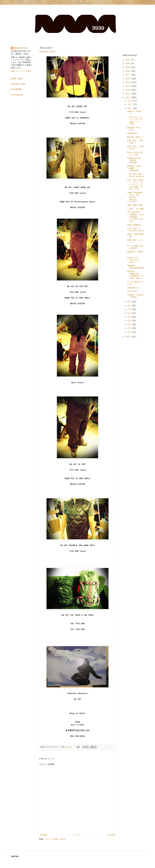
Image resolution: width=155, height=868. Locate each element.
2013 (128, 90)
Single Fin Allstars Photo (133, 260)
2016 (128, 79)
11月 (130, 105)
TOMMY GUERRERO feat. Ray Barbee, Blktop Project (135, 197)
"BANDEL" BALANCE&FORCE (136, 267)
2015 (128, 83)
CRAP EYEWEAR (134, 225)
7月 (130, 309)
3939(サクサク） (21, 48)
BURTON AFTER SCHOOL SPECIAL (134, 161)
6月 (130, 313)
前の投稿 (111, 835)
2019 (128, 68)
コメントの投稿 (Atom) (55, 839)
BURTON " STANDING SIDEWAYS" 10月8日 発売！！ (135, 275)
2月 (130, 328)
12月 (130, 101)
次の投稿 (44, 835)
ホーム (77, 835)
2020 (128, 64)
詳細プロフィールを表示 (21, 71)
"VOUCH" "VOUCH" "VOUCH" (135, 296)
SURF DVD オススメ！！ (135, 241)
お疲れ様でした (134, 288)
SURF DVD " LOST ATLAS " (135, 148)
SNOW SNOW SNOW (135, 205)
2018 (128, 71)
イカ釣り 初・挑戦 (135, 209)
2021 (128, 60)
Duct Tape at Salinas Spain (136, 230)
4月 (130, 321)
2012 (128, 94)
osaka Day (132, 291)
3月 (130, 325)
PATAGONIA (132, 133)
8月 (130, 306)
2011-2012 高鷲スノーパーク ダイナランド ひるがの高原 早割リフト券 (135, 185)
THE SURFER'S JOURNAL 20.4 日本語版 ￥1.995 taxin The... (136, 217)
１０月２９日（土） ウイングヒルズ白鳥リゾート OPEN (136, 121)
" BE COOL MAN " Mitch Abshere (136, 176)
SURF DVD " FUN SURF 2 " (135, 142)
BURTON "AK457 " (48, 52)
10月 (130, 108)
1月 (130, 332)
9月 (130, 302)
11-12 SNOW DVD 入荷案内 (135, 247)
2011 (128, 98)
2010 (128, 337)
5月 (130, 317)
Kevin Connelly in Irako (135, 154)
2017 (128, 75)
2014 (128, 86)
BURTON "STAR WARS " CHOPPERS (134, 169)
